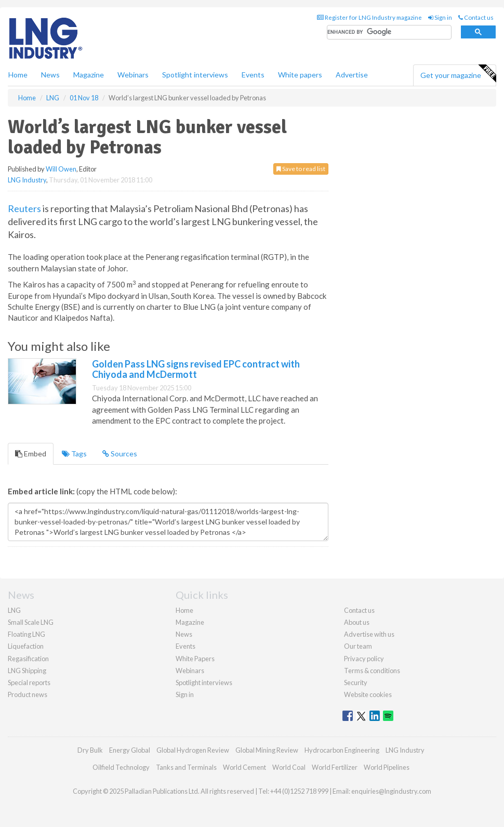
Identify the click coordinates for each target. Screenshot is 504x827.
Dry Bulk (90, 750)
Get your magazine (458, 74)
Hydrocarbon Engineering (342, 750)
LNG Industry (27, 180)
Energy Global (130, 750)
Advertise (352, 75)
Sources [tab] (120, 454)
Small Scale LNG (31, 622)
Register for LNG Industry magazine (369, 17)
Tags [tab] (74, 454)
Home (18, 75)
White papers (300, 75)
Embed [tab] (31, 454)
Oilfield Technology (121, 767)
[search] (389, 32)
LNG (14, 610)
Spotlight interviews (195, 75)
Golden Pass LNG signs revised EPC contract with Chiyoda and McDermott (196, 369)
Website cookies (368, 694)
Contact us (476, 17)
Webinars (133, 75)
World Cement (244, 767)
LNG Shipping (27, 671)
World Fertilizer (335, 767)
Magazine (89, 75)
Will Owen (61, 169)
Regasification (28, 659)
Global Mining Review (267, 750)
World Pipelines (387, 767)
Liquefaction (26, 646)
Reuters (24, 208)
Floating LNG (26, 634)
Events (253, 75)
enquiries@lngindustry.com (391, 791)
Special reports (29, 682)
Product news (28, 694)
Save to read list (301, 169)
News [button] (50, 75)
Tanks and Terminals (186, 767)
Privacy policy (364, 659)
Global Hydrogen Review (193, 750)
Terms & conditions (372, 671)
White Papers (195, 659)
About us (357, 622)
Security (356, 682)
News (184, 634)
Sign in (440, 17)
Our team (358, 646)
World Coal (289, 767)
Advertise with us (369, 634)
